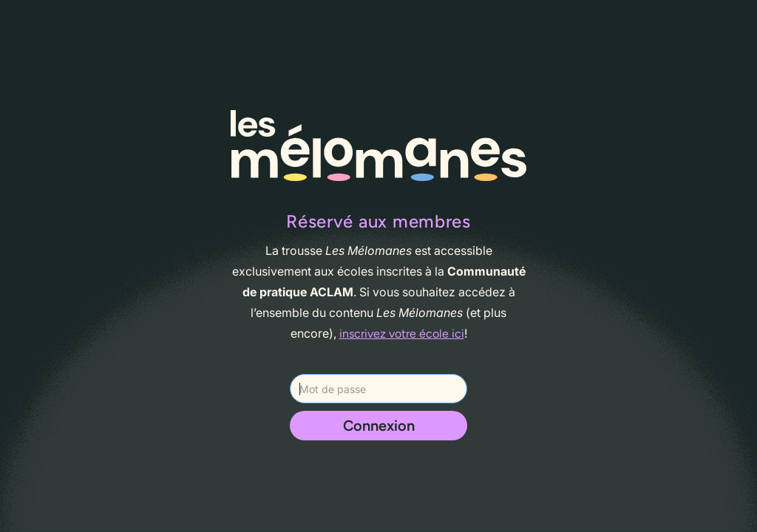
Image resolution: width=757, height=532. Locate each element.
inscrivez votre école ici (402, 334)
